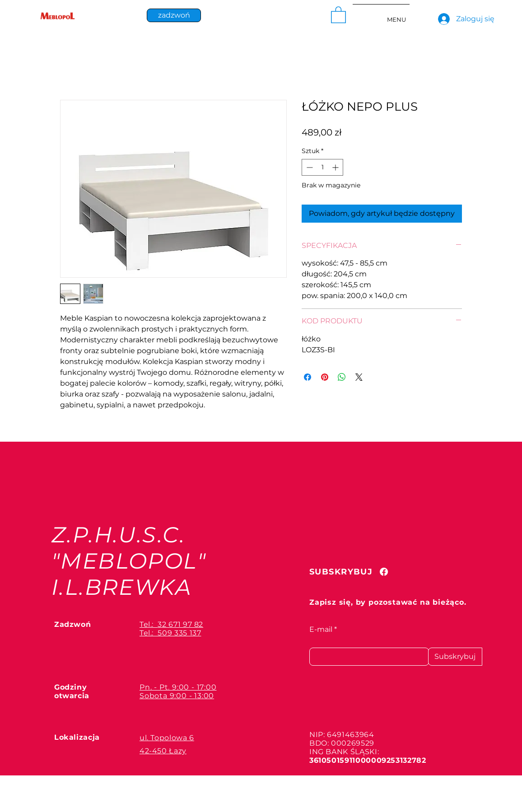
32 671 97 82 (180, 624)
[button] (338, 14)
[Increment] (336, 167)
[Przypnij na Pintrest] (325, 377)
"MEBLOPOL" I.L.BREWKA (129, 574)
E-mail (321, 630)
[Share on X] (359, 377)
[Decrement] (309, 167)
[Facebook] (384, 572)
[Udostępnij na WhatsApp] (342, 377)
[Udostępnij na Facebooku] (308, 377)
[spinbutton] (322, 167)
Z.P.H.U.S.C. (119, 535)
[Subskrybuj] (455, 657)
